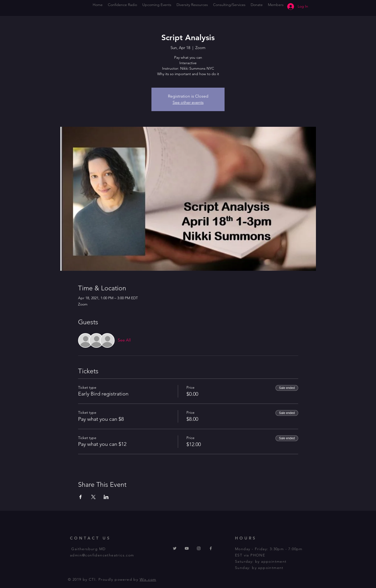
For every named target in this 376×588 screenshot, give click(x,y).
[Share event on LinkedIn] (106, 497)
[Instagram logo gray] (199, 548)
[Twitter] (175, 548)
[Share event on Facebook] (81, 497)
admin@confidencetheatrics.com (102, 555)
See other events (188, 102)
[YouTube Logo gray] (187, 548)
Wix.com (148, 579)
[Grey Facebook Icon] (211, 548)
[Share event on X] (93, 497)
